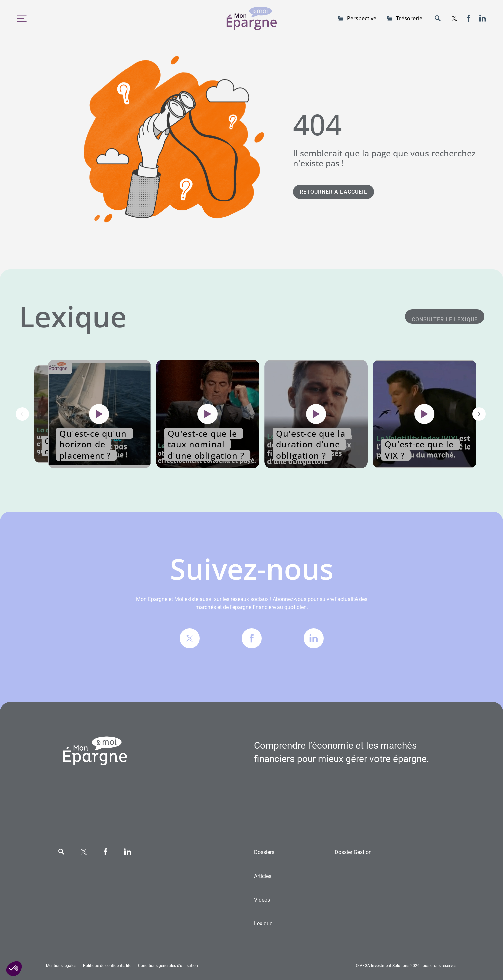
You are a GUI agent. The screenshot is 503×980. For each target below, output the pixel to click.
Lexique (263, 924)
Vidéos (262, 900)
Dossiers (264, 852)
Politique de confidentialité (107, 966)
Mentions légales (61, 966)
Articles (263, 876)
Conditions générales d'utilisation (168, 966)
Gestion (353, 852)
